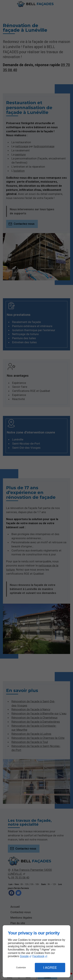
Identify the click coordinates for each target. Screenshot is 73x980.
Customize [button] (21, 968)
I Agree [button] (50, 968)
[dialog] (36, 951)
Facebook (38, 956)
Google (24, 956)
